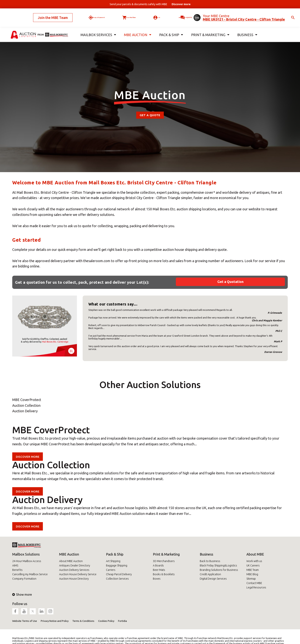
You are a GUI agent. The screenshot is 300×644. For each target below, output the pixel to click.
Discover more (28, 457)
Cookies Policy (106, 621)
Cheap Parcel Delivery (119, 574)
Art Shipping (113, 561)
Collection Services (117, 579)
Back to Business (210, 561)
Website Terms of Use (25, 621)
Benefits (17, 570)
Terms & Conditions (83, 621)
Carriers (111, 570)
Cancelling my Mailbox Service (30, 574)
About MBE (255, 554)
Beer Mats (159, 570)
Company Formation (24, 579)
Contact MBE (254, 583)
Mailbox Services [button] (97, 28)
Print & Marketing (166, 554)
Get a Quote (150, 115)
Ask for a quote (181, 14)
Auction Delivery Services (74, 570)
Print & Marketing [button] (209, 28)
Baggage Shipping (117, 565)
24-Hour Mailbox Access (27, 561)
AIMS (15, 565)
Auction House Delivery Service (78, 574)
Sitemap (251, 579)
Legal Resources (256, 587)
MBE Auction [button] (136, 28)
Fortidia (122, 621)
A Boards (158, 565)
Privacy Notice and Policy (55, 621)
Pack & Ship (115, 554)
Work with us (254, 561)
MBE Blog (252, 574)
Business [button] (246, 28)
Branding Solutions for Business (219, 570)
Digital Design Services (213, 579)
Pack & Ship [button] (170, 28)
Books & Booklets (164, 574)
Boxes (157, 579)
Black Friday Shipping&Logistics (218, 565)
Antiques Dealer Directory (75, 565)
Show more (22, 595)
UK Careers (253, 565)
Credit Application (210, 574)
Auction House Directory (74, 579)
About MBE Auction (71, 561)
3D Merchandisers (164, 561)
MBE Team (253, 570)
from (41, 28)
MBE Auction (69, 554)
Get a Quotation (230, 282)
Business (206, 554)
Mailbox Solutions (26, 554)
